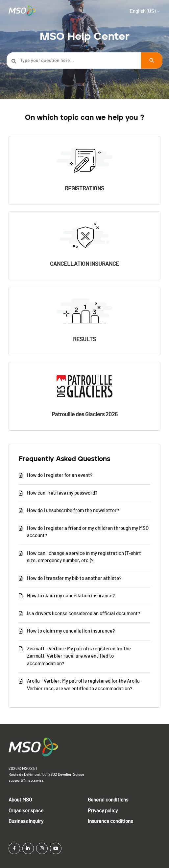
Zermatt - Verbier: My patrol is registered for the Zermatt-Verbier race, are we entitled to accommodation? (79, 656)
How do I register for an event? (60, 475)
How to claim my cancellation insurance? (71, 596)
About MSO (20, 800)
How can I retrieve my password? (62, 493)
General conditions (108, 800)
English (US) (145, 11)
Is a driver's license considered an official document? (84, 614)
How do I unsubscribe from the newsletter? (73, 511)
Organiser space (26, 811)
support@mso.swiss (26, 780)
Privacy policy (103, 811)
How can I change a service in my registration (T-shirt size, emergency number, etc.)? (84, 557)
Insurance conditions (110, 821)
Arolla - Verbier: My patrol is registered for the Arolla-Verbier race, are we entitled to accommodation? (84, 685)
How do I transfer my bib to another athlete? (74, 578)
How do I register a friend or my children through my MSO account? (88, 532)
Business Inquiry (26, 821)
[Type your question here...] (84, 61)
